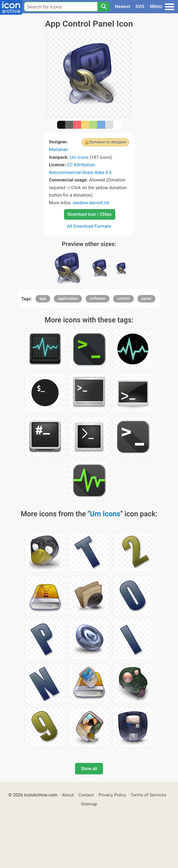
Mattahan (59, 149)
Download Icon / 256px (90, 214)
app (43, 298)
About (68, 795)
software (98, 298)
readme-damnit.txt (91, 203)
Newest (123, 6)
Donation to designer (108, 142)
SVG (140, 6)
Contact (86, 795)
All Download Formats (89, 226)
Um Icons (79, 157)
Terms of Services (148, 795)
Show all (89, 769)
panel (146, 298)
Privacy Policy (112, 795)
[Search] (104, 7)
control (123, 298)
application (68, 298)
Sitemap (89, 804)
